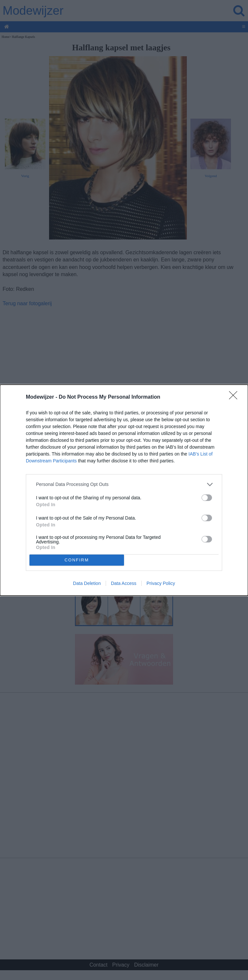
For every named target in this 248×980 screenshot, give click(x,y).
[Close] (235, 397)
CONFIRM (77, 560)
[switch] (207, 498)
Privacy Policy (161, 583)
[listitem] (124, 484)
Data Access (124, 583)
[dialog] (124, 490)
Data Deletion (87, 583)
